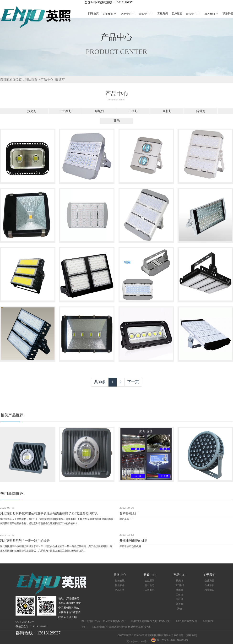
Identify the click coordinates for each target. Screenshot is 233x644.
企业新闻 (150, 581)
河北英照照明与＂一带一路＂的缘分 (25, 541)
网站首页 (93, 13)
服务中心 (193, 14)
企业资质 (209, 581)
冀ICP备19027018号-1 (137, 641)
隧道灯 (60, 79)
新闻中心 (146, 14)
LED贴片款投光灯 (187, 621)
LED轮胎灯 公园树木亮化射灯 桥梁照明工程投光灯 (122, 627)
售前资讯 (120, 581)
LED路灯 (66, 111)
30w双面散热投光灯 (114, 621)
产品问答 (120, 590)
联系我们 (228, 13)
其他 (117, 121)
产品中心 (128, 14)
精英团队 (209, 590)
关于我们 (110, 14)
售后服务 (120, 585)
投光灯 (32, 111)
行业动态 (150, 585)
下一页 (133, 382)
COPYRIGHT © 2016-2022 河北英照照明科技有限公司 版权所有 (150, 635)
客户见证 (177, 13)
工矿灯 (133, 111)
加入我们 (211, 14)
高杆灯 (167, 111)
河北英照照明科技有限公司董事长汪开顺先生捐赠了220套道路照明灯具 (49, 513)
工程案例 (163, 13)
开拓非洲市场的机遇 (133, 541)
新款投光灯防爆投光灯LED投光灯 (151, 621)
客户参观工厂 (129, 513)
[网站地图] (192, 635)
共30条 (100, 382)
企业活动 (209, 585)
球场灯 (100, 111)
